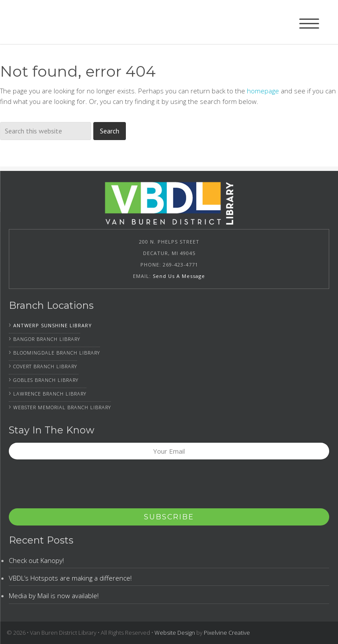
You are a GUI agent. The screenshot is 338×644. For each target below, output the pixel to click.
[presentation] (76, 487)
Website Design (175, 633)
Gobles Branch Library (46, 380)
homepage (263, 91)
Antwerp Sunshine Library (53, 325)
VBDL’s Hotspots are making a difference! (70, 578)
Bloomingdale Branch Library (57, 353)
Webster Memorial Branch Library (62, 407)
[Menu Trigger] (309, 23)
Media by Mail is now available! (54, 596)
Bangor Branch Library (47, 339)
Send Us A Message (179, 276)
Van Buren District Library (65, 22)
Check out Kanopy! (36, 560)
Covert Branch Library (45, 366)
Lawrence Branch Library (50, 394)
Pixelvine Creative (227, 633)
